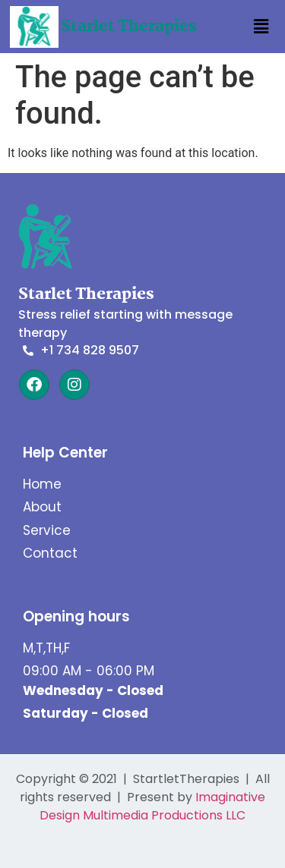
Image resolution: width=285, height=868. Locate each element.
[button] (261, 27)
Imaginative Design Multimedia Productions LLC (152, 806)
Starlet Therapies (129, 27)
